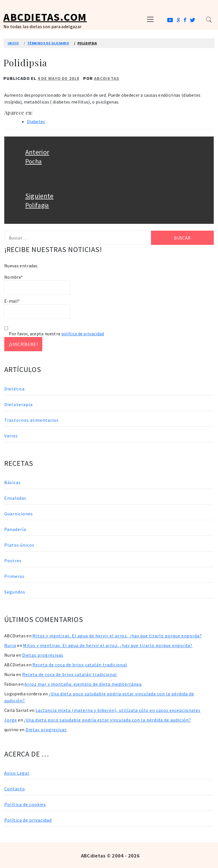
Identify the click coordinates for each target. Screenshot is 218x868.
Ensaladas (15, 498)
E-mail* (37, 308)
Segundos (15, 592)
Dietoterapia (18, 404)
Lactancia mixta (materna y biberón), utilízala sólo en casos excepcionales (118, 710)
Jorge (11, 720)
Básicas (12, 482)
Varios (11, 436)
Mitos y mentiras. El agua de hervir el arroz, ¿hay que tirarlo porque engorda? (117, 636)
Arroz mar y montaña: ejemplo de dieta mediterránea (83, 684)
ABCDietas (107, 78)
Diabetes (36, 121)
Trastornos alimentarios (32, 420)
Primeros (14, 576)
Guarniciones (19, 514)
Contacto (15, 789)
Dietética (14, 389)
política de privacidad (83, 334)
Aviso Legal (17, 773)
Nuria (10, 645)
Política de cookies (25, 804)
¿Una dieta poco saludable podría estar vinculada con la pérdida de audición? (107, 720)
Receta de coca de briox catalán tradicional (80, 665)
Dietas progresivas (43, 655)
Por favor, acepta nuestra (54, 334)
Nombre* (37, 284)
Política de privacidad (28, 820)
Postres (13, 561)
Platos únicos (19, 545)
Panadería (15, 529)
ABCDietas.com (45, 17)
